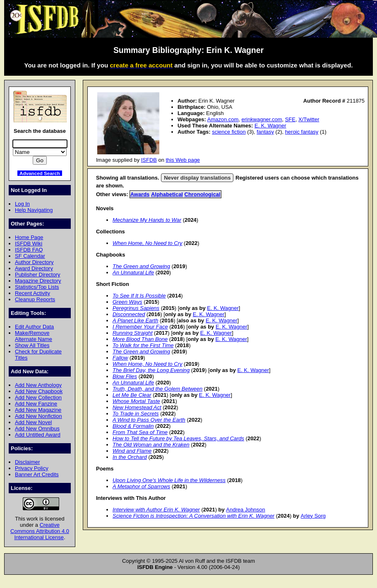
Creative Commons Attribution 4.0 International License (40, 531)
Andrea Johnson (245, 510)
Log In (22, 204)
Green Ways (127, 302)
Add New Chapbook (39, 391)
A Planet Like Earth (135, 320)
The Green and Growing (141, 266)
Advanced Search (40, 173)
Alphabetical (167, 194)
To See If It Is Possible (139, 296)
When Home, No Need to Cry (147, 243)
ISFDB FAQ (29, 250)
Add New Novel (33, 422)
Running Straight (133, 333)
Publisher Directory (37, 275)
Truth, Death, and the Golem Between (157, 389)
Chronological (203, 194)
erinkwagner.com (262, 119)
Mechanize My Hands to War (147, 220)
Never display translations (197, 178)
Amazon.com (223, 119)
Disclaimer (27, 462)
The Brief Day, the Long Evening (151, 370)
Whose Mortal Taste (136, 401)
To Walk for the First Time (143, 345)
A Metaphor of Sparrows (141, 486)
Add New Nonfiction (38, 416)
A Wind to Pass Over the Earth (149, 420)
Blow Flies (125, 376)
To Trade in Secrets (136, 414)
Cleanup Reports (35, 299)
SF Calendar (30, 256)
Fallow (120, 358)
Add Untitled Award (38, 435)
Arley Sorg (313, 516)
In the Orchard (130, 457)
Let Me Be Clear (132, 395)
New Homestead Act (137, 407)
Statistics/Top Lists (37, 287)
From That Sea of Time (140, 432)
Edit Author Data (34, 327)
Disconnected (129, 314)
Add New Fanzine (36, 404)
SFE (290, 119)
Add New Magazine (38, 410)
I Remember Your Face (140, 327)
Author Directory (34, 262)
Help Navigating (34, 210)
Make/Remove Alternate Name (34, 336)
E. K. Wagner (270, 126)
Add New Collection (38, 397)
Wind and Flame (132, 451)
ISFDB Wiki (29, 244)
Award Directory (34, 268)
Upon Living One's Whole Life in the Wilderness (169, 480)
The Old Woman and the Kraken (151, 445)
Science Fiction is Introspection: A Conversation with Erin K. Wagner (193, 516)
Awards (140, 194)
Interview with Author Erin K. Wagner (156, 510)
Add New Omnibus (37, 428)
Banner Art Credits (37, 474)
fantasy (265, 132)
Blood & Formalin (133, 426)
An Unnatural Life (133, 272)
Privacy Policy (32, 468)
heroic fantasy (302, 132)
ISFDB (149, 160)
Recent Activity (32, 293)
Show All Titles (32, 345)
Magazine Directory (38, 281)
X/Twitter (309, 119)
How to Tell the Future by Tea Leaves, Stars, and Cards (178, 438)
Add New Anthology (38, 385)
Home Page (29, 237)
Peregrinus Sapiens (136, 308)
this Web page (183, 160)
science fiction (229, 132)
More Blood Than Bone (140, 339)
